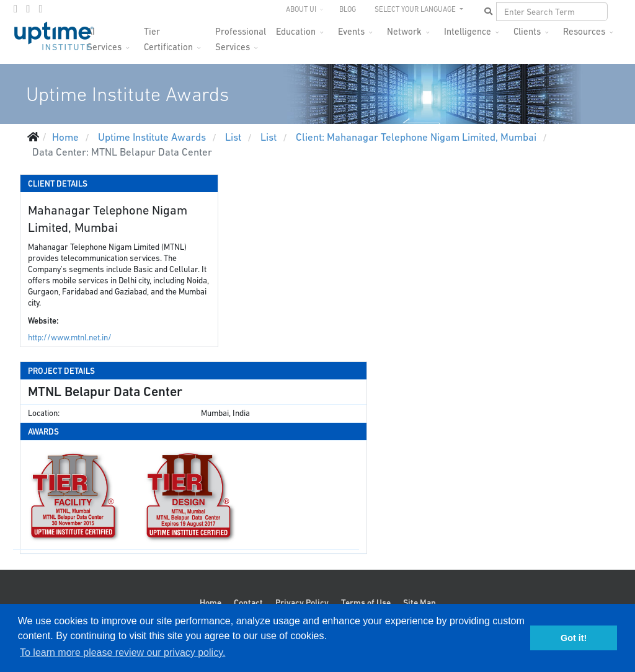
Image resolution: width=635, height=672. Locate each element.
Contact (248, 603)
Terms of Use (366, 603)
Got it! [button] (574, 638)
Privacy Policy (302, 603)
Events (351, 31)
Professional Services (241, 35)
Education (296, 31)
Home (211, 603)
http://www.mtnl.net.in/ (70, 338)
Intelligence (468, 31)
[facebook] (16, 9)
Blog (348, 9)
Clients (527, 31)
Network (404, 31)
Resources (584, 31)
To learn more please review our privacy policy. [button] (122, 652)
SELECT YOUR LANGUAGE (416, 9)
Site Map (420, 603)
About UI (301, 9)
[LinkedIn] (40, 9)
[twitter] (28, 9)
